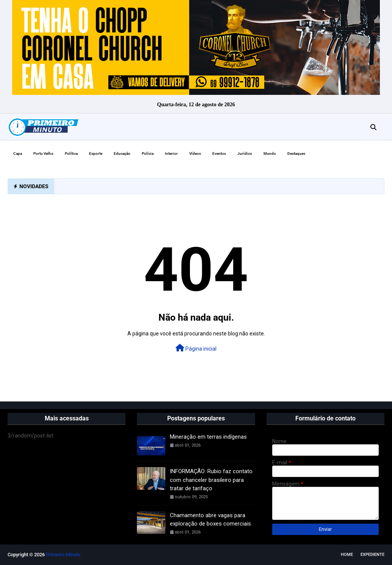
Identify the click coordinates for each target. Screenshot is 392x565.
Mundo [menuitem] (270, 153)
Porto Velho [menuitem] (43, 153)
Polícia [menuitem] (148, 153)
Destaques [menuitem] (296, 153)
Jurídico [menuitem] (245, 153)
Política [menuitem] (71, 153)
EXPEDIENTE (372, 555)
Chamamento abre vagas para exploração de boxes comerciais (210, 520)
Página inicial (196, 348)
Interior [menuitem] (171, 153)
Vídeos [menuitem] (195, 153)
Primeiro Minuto (63, 555)
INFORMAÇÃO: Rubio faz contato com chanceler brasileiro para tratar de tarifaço (211, 480)
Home (347, 555)
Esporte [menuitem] (96, 153)
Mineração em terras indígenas (208, 437)
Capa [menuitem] (18, 153)
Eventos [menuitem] (219, 153)
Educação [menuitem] (122, 153)
